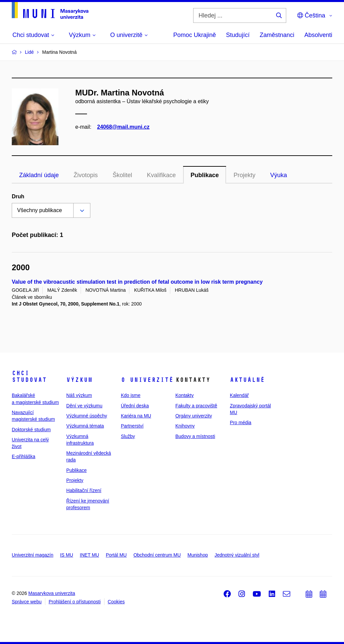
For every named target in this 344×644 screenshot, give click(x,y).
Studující (238, 35)
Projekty (244, 175)
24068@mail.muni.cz (123, 127)
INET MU (90, 555)
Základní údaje (39, 175)
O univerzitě (147, 380)
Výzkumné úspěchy (87, 416)
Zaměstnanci (277, 35)
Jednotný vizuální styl (237, 555)
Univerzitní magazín (33, 555)
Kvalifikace (161, 175)
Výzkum (79, 380)
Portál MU (116, 555)
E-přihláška (24, 456)
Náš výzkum (79, 395)
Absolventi (318, 35)
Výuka (278, 175)
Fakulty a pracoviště (196, 406)
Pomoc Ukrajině (195, 35)
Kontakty (184, 395)
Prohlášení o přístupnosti (75, 602)
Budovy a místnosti (195, 436)
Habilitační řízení (84, 490)
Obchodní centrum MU (157, 555)
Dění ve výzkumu (84, 406)
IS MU (67, 555)
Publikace (205, 175)
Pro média (241, 422)
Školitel (122, 175)
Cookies (116, 602)
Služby (128, 436)
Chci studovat (29, 376)
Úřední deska (135, 406)
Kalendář (239, 395)
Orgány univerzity (194, 416)
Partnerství (132, 426)
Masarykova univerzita (52, 593)
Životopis (86, 175)
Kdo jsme (131, 395)
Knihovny (185, 426)
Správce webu (27, 602)
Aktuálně (247, 380)
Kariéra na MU (136, 416)
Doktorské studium (31, 430)
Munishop (198, 555)
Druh (18, 196)
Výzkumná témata (85, 426)
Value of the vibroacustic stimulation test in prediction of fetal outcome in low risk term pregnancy (137, 282)
